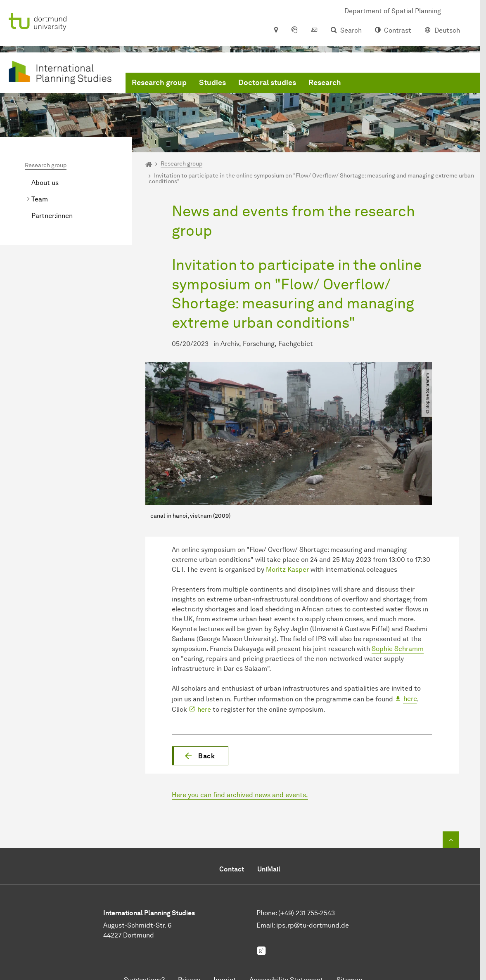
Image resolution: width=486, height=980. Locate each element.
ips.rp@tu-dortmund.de (313, 925)
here (410, 699)
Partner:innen (52, 216)
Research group (159, 83)
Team (40, 199)
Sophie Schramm (398, 649)
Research (325, 83)
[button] (200, 756)
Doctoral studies (267, 83)
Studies (212, 83)
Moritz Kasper (287, 569)
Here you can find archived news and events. (240, 795)
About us (45, 183)
